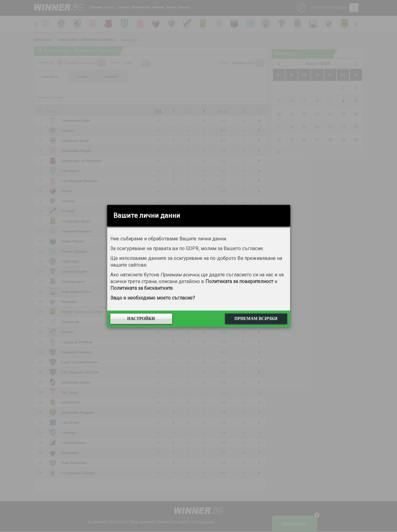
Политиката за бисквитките (142, 288)
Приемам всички (256, 319)
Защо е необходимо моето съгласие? (153, 298)
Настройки (141, 319)
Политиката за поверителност (239, 281)
